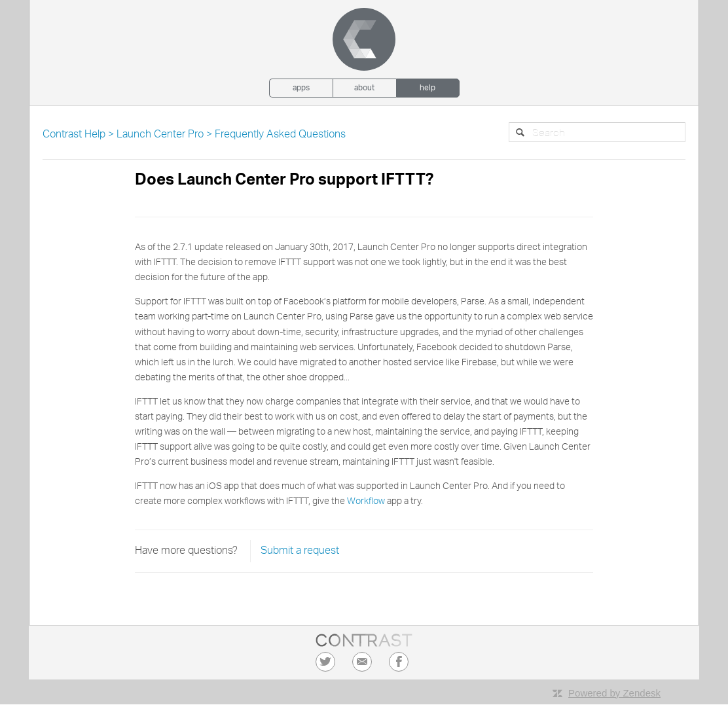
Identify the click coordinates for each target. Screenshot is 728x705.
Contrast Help (74, 135)
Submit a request (300, 551)
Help (428, 88)
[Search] (597, 132)
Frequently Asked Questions (280, 135)
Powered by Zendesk (614, 693)
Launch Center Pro (160, 135)
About (364, 88)
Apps (301, 88)
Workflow (366, 501)
